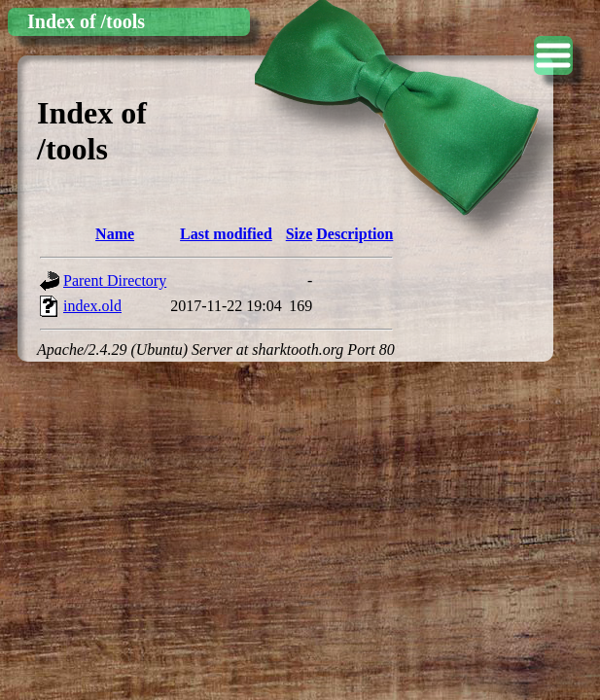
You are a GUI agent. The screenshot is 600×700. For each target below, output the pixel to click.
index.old (92, 306)
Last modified (226, 234)
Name (115, 234)
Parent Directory (115, 280)
